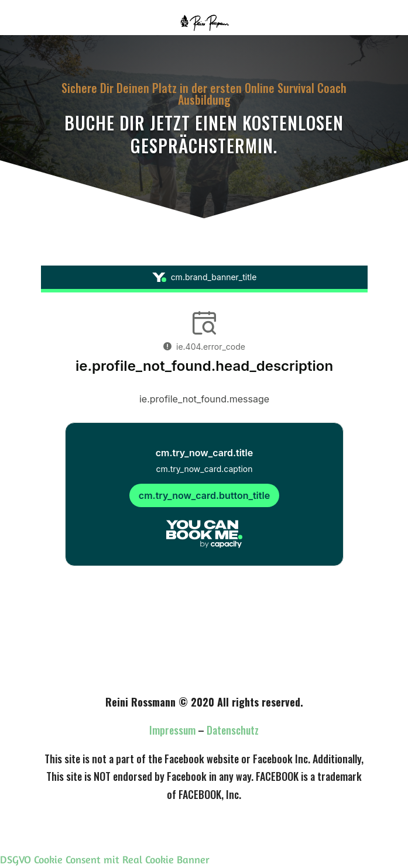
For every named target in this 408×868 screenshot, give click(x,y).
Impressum (172, 730)
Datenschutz (233, 730)
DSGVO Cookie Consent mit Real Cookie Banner (105, 859)
